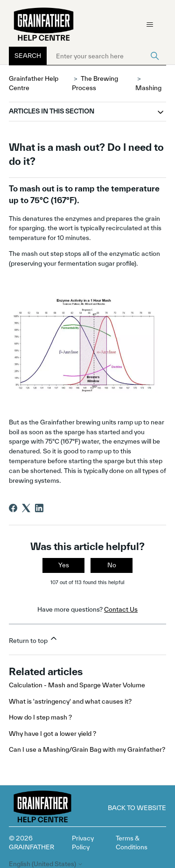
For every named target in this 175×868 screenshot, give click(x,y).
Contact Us (121, 609)
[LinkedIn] (39, 508)
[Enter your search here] (107, 56)
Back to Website (137, 808)
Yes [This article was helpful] (64, 565)
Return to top (34, 639)
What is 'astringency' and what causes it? (70, 701)
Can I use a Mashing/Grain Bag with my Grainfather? (87, 749)
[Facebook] (13, 508)
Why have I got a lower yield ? (52, 734)
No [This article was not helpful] (112, 565)
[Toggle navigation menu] (150, 25)
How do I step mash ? (40, 717)
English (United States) (46, 864)
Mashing (148, 88)
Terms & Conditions (132, 843)
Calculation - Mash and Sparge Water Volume (77, 685)
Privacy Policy (83, 843)
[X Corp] (26, 508)
